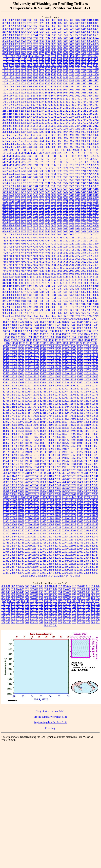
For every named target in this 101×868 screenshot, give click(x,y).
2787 (29, 123)
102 (88, 598)
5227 (5, 171)
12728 (95, 389)
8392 (60, 295)
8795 (17, 304)
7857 (23, 271)
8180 (54, 283)
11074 (29, 337)
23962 (88, 573)
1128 (24, 59)
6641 (84, 219)
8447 (42, 298)
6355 (17, 213)
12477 (88, 364)
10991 (14, 331)
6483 (54, 216)
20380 (43, 482)
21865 (65, 515)
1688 (17, 99)
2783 (5, 123)
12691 (58, 386)
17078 (43, 407)
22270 (43, 530)
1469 (96, 77)
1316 (29, 71)
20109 (28, 473)
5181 (60, 162)
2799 (96, 123)
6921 (60, 228)
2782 (96, 120)
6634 (48, 219)
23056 (28, 555)
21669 (43, 509)
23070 (51, 555)
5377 (5, 186)
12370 (6, 349)
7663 (60, 265)
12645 (36, 382)
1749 (90, 99)
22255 (21, 530)
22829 (95, 546)
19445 (65, 458)
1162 (42, 62)
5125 (59, 153)
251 (65, 619)
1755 (29, 102)
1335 (11, 74)
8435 (23, 298)
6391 (90, 213)
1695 (54, 99)
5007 (84, 132)
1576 (84, 86)
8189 (90, 283)
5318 (66, 180)
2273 (66, 117)
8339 (66, 292)
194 (93, 610)
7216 (59, 244)
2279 (5, 120)
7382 (23, 250)
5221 (66, 168)
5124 (53, 153)
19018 (51, 446)
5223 (78, 168)
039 (88, 589)
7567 (60, 256)
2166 (90, 111)
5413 (66, 189)
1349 (90, 74)
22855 (28, 549)
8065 (66, 274)
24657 (62, 576)
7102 (84, 234)
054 (60, 592)
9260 (96, 307)
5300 (66, 177)
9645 (5, 316)
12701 (80, 386)
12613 (87, 373)
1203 (65, 65)
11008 (87, 331)
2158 (48, 111)
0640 (72, 38)
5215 (35, 168)
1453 (90, 77)
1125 (6, 59)
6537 (90, 216)
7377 (5, 250)
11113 (50, 343)
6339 (78, 210)
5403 (35, 189)
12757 (43, 395)
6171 (65, 201)
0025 (23, 23)
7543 (78, 253)
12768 (73, 395)
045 (18, 592)
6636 (54, 219)
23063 (36, 555)
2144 (60, 108)
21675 (58, 509)
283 (51, 625)
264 (27, 622)
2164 (78, 111)
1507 (42, 80)
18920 (88, 443)
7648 (23, 265)
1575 (78, 86)
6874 (42, 225)
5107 (60, 150)
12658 (36, 386)
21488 (21, 506)
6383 (84, 213)
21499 (43, 506)
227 (51, 616)
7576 (90, 256)
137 (55, 604)
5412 (59, 189)
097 (65, 598)
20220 (73, 476)
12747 (80, 392)
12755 (36, 395)
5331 (48, 183)
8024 (23, 274)
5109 (72, 150)
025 (22, 589)
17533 (36, 416)
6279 (96, 204)
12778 (28, 398)
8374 (90, 292)
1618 (90, 90)
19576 (6, 461)
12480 (14, 367)
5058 (78, 141)
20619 (58, 488)
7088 (42, 234)
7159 (11, 241)
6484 (60, 216)
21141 (65, 497)
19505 (80, 458)
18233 (14, 428)
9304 (96, 310)
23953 (80, 573)
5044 (96, 138)
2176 (54, 114)
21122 (58, 497)
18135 (73, 425)
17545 (51, 416)
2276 (84, 117)
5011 (11, 135)
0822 (29, 44)
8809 (23, 304)
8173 (17, 283)
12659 (43, 386)
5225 (90, 168)
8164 (78, 280)
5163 (48, 159)
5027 (5, 138)
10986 (73, 328)
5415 (78, 189)
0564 (47, 35)
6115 (41, 201)
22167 (95, 524)
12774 (6, 398)
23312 (65, 558)
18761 (28, 440)
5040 (84, 138)
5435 (72, 192)
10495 (95, 325)
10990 (6, 331)
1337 (23, 74)
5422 (23, 192)
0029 (42, 23)
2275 (78, 117)
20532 (21, 485)
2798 (90, 123)
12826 (95, 401)
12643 (21, 382)
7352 (90, 247)
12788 (6, 401)
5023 (78, 135)
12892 (14, 407)
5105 (48, 150)
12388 (28, 352)
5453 (35, 195)
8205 (66, 286)
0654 (48, 41)
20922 (43, 494)
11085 (65, 337)
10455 (88, 322)
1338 (29, 74)
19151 (21, 452)
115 (50, 601)
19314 (28, 455)
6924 (78, 228)
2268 (35, 117)
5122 (41, 153)
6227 (42, 204)
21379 (14, 503)
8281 (35, 292)
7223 (90, 244)
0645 (5, 41)
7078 (84, 231)
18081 (14, 425)
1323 (66, 71)
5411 (54, 189)
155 (41, 607)
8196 (17, 286)
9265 (11, 310)
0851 (42, 47)
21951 (6, 521)
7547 (90, 253)
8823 (35, 304)
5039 (78, 138)
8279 (29, 292)
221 (22, 616)
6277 (84, 204)
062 (98, 592)
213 (83, 613)
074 (55, 595)
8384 (35, 295)
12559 (80, 370)
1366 (35, 77)
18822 (6, 443)
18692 (58, 437)
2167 (96, 111)
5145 (78, 156)
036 (74, 589)
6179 (77, 201)
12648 (58, 382)
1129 (30, 59)
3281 (84, 129)
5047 (17, 141)
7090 (54, 234)
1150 (65, 59)
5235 (54, 171)
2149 (90, 108)
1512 (66, 80)
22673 (65, 540)
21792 (28, 512)
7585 (11, 259)
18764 (36, 440)
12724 (73, 389)
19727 (28, 464)
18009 (28, 422)
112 (37, 601)
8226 (59, 289)
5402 (29, 189)
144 (88, 604)
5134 (11, 156)
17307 (51, 410)
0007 (42, 20)
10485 (65, 325)
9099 (54, 307)
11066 (14, 337)
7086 (35, 234)
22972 (36, 552)
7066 (54, 231)
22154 (87, 524)
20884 (21, 494)
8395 (78, 295)
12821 (58, 401)
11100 (58, 340)
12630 (21, 379)
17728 (36, 419)
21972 (28, 521)
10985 (65, 328)
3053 (35, 129)
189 (69, 610)
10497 (6, 328)
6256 (66, 204)
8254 (11, 292)
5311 (35, 180)
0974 (5, 53)
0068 (11, 29)
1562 (96, 83)
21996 (65, 521)
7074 (72, 231)
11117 (57, 343)
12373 (28, 349)
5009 (96, 132)
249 (55, 619)
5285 (29, 177)
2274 (72, 117)
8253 (5, 292)
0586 (17, 38)
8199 (35, 286)
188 (65, 610)
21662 (28, 509)
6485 (66, 216)
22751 (88, 543)
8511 (96, 301)
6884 (78, 225)
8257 (17, 292)
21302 (65, 500)
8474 (96, 298)
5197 (54, 165)
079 (79, 595)
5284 (23, 177)
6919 (48, 228)
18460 (6, 434)
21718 (80, 509)
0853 (54, 47)
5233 (42, 171)
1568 (35, 86)
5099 (11, 150)
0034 (72, 23)
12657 (28, 386)
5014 (29, 135)
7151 (59, 238)
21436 (58, 503)
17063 (28, 407)
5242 (96, 171)
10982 (43, 328)
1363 (17, 77)
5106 (54, 150)
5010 (5, 135)
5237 (66, 171)
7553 (17, 256)
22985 (58, 552)
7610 (29, 262)
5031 (29, 138)
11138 (93, 343)
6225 (29, 204)
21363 (95, 500)
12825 (88, 401)
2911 (90, 126)
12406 (6, 355)
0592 (35, 38)
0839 (17, 47)
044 (13, 592)
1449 (66, 77)
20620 (65, 488)
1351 (5, 77)
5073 (60, 144)
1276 (48, 68)
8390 (48, 295)
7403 (60, 250)
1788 (5, 108)
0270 (29, 29)
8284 (42, 292)
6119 (53, 201)
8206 (72, 286)
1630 (42, 93)
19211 (65, 452)
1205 (77, 65)
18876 (65, 443)
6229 (54, 204)
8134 (90, 277)
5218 (53, 168)
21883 (14, 518)
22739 (58, 543)
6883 (72, 225)
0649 (23, 41)
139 (65, 604)
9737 (84, 316)
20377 (36, 482)
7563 (48, 256)
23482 (14, 564)
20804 (80, 491)
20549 (51, 485)
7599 (72, 259)
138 (60, 604)
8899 (66, 304)
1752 (11, 102)
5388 (54, 186)
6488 (78, 216)
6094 (78, 198)
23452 (73, 561)
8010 (11, 274)
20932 (58, 494)
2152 (11, 111)
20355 (14, 482)
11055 (65, 334)
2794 (66, 123)
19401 (21, 458)
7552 (11, 256)
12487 (58, 367)
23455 (80, 561)
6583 (5, 219)
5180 (54, 162)
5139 (42, 156)
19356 (73, 455)
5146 (84, 156)
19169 (28, 452)
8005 (90, 271)
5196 (48, 165)
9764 (68, 319)
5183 (72, 162)
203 (36, 613)
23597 (36, 567)
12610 (65, 373)
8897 (54, 304)
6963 (90, 228)
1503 (29, 80)
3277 (60, 129)
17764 (43, 419)
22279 (65, 530)
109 (23, 601)
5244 (11, 174)
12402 (88, 352)
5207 (84, 165)
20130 (50, 473)
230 (65, 616)
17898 (80, 419)
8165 (84, 280)
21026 (21, 497)
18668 (43, 437)
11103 (80, 340)
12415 (65, 355)
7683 (11, 268)
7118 (11, 238)
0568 (72, 35)
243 (27, 619)
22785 (51, 546)
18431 (88, 431)
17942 (6, 422)
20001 (88, 467)
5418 (96, 189)
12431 (65, 358)
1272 (23, 68)
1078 (60, 53)
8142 (11, 280)
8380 (11, 295)
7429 (11, 253)
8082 (96, 274)
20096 (6, 473)
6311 (23, 210)
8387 (42, 295)
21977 (43, 521)
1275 (42, 68)
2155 (29, 111)
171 (18, 610)
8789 (11, 304)
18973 (14, 446)
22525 (43, 537)
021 (4, 589)
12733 (21, 392)
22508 (21, 537)
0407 (66, 29)
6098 (5, 201)
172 (22, 610)
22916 (65, 549)
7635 (96, 262)
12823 (73, 401)
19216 (73, 452)
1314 (17, 71)
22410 (28, 534)
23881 (28, 573)
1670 (17, 96)
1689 (23, 99)
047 (27, 592)
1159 (24, 62)
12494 (73, 367)
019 (93, 586)
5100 (17, 150)
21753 (6, 512)
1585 (42, 90)
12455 (73, 361)
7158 (5, 241)
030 (46, 589)
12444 (88, 358)
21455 (73, 503)
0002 (11, 20)
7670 (84, 265)
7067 (60, 231)
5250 (48, 174)
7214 (47, 244)
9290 (42, 310)
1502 (23, 80)
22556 (80, 537)
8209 (90, 286)
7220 (72, 244)
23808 (58, 570)
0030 (48, 23)
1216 (89, 65)
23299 (58, 558)
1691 (29, 99)
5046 (11, 141)
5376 (96, 183)
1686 (5, 99)
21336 (80, 500)
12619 (36, 376)
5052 (48, 141)
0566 (59, 35)
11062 (87, 334)
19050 (73, 446)
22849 (21, 549)
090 (32, 598)
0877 (23, 50)
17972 (21, 422)
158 (55, 607)
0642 (84, 38)
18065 (95, 422)
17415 (43, 413)
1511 (60, 80)
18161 (80, 425)
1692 (35, 99)
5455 (42, 195)
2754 (84, 120)
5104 (42, 150)
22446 (51, 534)
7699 (29, 268)
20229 (88, 476)
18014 (43, 422)
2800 (5, 126)
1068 (29, 53)
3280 (78, 129)
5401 (23, 189)
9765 (74, 319)
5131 (90, 153)
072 (46, 595)
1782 (66, 105)
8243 (78, 289)
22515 (28, 537)
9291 (48, 310)
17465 (88, 413)
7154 (78, 238)
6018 (90, 195)
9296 (66, 310)
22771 (36, 546)
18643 (21, 437)
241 (18, 619)
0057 (42, 26)
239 (8, 619)
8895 (48, 304)
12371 (14, 349)
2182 (84, 114)
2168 (5, 114)
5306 (5, 180)
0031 (54, 23)
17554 (65, 416)
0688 (54, 41)
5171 (96, 159)
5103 (36, 150)
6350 (90, 210)
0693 (84, 41)
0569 (78, 35)
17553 (58, 416)
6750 (47, 222)
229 (60, 616)
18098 (43, 425)
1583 (29, 90)
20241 (95, 476)
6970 (11, 231)
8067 (78, 274)
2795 (72, 123)
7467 (35, 253)
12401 (80, 352)
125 (97, 601)
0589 (23, 38)
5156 (5, 159)
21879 (95, 515)
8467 (78, 298)
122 (83, 601)
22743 (73, 543)
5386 (48, 186)
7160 (17, 241)
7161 (23, 241)
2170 (17, 114)
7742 (48, 268)
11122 (79, 343)
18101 (51, 425)
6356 (23, 213)
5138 (35, 156)
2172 (29, 114)
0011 (60, 20)
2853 (72, 126)
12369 (95, 346)
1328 (90, 71)
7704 (42, 268)
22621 (28, 540)
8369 (78, 292)
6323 (29, 210)
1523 (35, 83)
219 (13, 616)
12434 (80, 358)
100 (79, 598)
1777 (35, 105)
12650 (73, 382)
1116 (48, 56)
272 (55, 622)
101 (84, 598)
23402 (28, 561)
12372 (21, 349)
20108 (21, 473)
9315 (35, 313)
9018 (96, 304)
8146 (35, 280)
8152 (54, 280)
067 (22, 595)
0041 (96, 23)
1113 (30, 56)
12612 (80, 373)
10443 (65, 322)
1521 (23, 83)
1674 (42, 96)
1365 (29, 77)
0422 (5, 32)
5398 (5, 189)
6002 (54, 195)
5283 (17, 177)
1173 (11, 65)
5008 (90, 132)
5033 (42, 138)
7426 (5, 253)
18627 (6, 437)
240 (13, 619)
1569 (42, 86)
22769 (28, 546)
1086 (72, 53)
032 (55, 589)
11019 (29, 334)
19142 (14, 452)
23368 (14, 561)
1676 (48, 96)
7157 (96, 238)
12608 (51, 373)
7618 (66, 262)
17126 (51, 407)
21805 (43, 512)
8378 (5, 295)
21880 (6, 518)
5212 (17, 168)
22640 (36, 540)
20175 (43, 476)
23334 (73, 558)
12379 (65, 349)
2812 (11, 126)
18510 (36, 434)
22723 (21, 543)
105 (4, 601)
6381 (72, 213)
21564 (6, 509)
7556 (23, 256)
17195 (6, 410)
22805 (73, 546)
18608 (95, 434)
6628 (11, 219)
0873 (96, 47)
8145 (29, 280)
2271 (54, 117)
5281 (5, 177)
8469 (84, 298)
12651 (80, 382)
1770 (23, 105)
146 (98, 604)
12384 (6, 352)
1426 (48, 77)
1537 (84, 83)
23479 (6, 564)
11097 (36, 340)
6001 (48, 195)
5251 (54, 174)
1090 (96, 53)
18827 (14, 443)
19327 (43, 455)
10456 (95, 322)
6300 (54, 207)
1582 (23, 90)
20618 (51, 488)
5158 (17, 159)
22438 (36, 534)
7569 (72, 256)
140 (69, 604)
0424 (17, 32)
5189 (5, 165)
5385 (42, 186)
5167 (72, 159)
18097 (36, 425)
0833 (84, 44)
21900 (43, 518)
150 (18, 607)
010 (51, 586)
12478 (95, 364)
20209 (65, 476)
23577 (14, 567)
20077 (80, 470)
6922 (66, 228)
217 (4, 616)
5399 (11, 189)
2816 (35, 126)
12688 (51, 386)
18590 (73, 434)
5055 (60, 141)
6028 (54, 198)
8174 (23, 283)
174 (32, 610)
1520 (17, 83)
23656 (65, 567)
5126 (65, 153)
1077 (54, 53)
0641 (78, 38)
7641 (5, 265)
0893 (78, 50)
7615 (59, 262)
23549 (88, 564)
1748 (84, 99)
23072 (58, 555)
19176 (36, 452)
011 (55, 586)
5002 (54, 132)
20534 (28, 485)
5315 (47, 180)
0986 (23, 53)
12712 (28, 389)
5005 (72, 132)
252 (69, 619)
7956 (60, 271)
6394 (11, 216)
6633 (42, 219)
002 (13, 586)
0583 (11, 38)
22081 (36, 524)
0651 (35, 41)
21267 (14, 500)
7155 (84, 238)
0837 (11, 47)
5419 (5, 192)
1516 (90, 80)
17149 (65, 407)
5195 (42, 165)
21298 (58, 500)
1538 (90, 83)
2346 (60, 120)
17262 (21, 410)
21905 (58, 518)
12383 (95, 349)
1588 (60, 90)
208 (60, 613)
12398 (65, 352)
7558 (35, 256)
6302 (66, 207)
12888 (95, 404)
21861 (58, 515)
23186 (28, 558)
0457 (54, 32)
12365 (65, 346)
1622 (11, 93)
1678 (60, 96)
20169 (36, 476)
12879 (36, 404)
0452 (23, 32)
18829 (21, 443)
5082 (17, 147)
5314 (41, 180)
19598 (28, 461)
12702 (88, 386)
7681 (5, 268)
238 (4, 619)
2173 (35, 114)
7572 (78, 256)
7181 (60, 241)
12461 (21, 364)
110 (27, 601)
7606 (11, 262)
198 (13, 613)
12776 (21, 398)
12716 (43, 389)
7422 (90, 250)
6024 (29, 198)
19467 (73, 458)
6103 (30, 201)
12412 (50, 355)
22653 (51, 540)
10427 (93, 319)
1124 (95, 56)
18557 (58, 434)
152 (27, 607)
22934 (80, 549)
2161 (60, 111)
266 (36, 622)
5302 (78, 177)
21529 (80, 506)
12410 (36, 355)
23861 (6, 573)
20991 (7, 497)
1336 (17, 74)
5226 (96, 168)
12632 (36, 379)
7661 (54, 265)
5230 (23, 171)
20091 (95, 470)
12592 (6, 373)
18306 (58, 428)
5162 (42, 159)
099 (74, 598)
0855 (66, 47)
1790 (17, 108)
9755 (26, 319)
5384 (35, 186)
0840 (23, 47)
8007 (96, 271)
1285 (90, 68)
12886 (88, 404)
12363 (51, 346)
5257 (78, 174)
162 (74, 607)
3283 (96, 129)
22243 (6, 530)
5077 (84, 144)
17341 (95, 410)
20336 (88, 479)
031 (51, 589)
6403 (42, 216)
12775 (14, 398)
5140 (48, 156)
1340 (42, 74)
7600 (78, 259)
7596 (54, 259)
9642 (96, 313)
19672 (88, 461)
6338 (72, 210)
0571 (90, 35)
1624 (23, 93)
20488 (65, 482)
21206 (87, 497)
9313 (29, 313)
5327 (23, 183)
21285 (28, 500)
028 (36, 589)
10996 (43, 331)
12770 (88, 395)
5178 (42, 162)
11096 (29, 340)
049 (36, 592)
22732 (51, 543)
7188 (5, 244)
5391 (72, 186)
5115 (5, 153)
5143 (66, 156)
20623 (73, 488)
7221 (78, 244)
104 (98, 598)
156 (46, 607)
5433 (60, 192)
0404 (47, 29)
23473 (95, 561)
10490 (80, 325)
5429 (54, 192)
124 (92, 601)
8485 (42, 301)
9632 (78, 313)
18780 (51, 440)
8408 (5, 298)
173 (27, 610)
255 (84, 619)
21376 (6, 503)
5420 (11, 192)
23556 (95, 564)
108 (18, 601)
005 (27, 586)
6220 (5, 204)
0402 (41, 29)
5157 (11, 159)
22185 (21, 527)
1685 (96, 96)
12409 (28, 355)
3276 (54, 129)
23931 (43, 573)
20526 (95, 482)
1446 (54, 77)
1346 (72, 74)
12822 (65, 401)
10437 (43, 322)
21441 (65, 503)
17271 (43, 410)
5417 (90, 189)
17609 (88, 416)
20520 (88, 482)
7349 (84, 247)
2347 (66, 120)
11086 (72, 337)
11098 (43, 340)
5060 (84, 141)
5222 (72, 168)
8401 (90, 295)
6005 (60, 195)
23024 (73, 552)
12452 (51, 361)
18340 (6, 431)
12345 (6, 346)
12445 (95, 358)
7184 (78, 241)
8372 (84, 292)
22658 (58, 540)
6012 (84, 195)
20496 (80, 482)
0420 (90, 29)
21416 (36, 503)
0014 (78, 20)
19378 (95, 455)
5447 (96, 192)
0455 (42, 32)
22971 (28, 552)
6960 (84, 228)
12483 (36, 367)
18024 (51, 422)
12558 (73, 370)
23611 (58, 567)
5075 (72, 144)
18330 (95, 428)
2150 (96, 108)
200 (22, 613)
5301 (72, 177)
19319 (36, 455)
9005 (78, 304)
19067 (14, 449)
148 (8, 607)
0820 (17, 44)
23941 (51, 573)
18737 (95, 437)
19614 (51, 461)
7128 (17, 238)
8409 (11, 298)
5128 (77, 153)
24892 (76, 576)
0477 (72, 32)
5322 (90, 180)
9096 (48, 307)
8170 (5, 283)
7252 (11, 247)
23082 (65, 555)
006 (32, 586)
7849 (11, 271)
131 (27, 604)
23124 (95, 555)
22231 (80, 527)
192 (84, 610)
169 (8, 610)
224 (36, 616)
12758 (51, 395)
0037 (84, 23)
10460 (14, 325)
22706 (95, 540)
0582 (5, 38)
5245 (17, 174)
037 (79, 589)
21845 (36, 515)
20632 (95, 488)
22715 (6, 543)
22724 (28, 543)
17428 (58, 413)
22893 (51, 549)
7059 (48, 231)
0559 (41, 35)
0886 (54, 50)
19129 (95, 449)
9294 (60, 310)
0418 (78, 29)
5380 (17, 186)
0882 (48, 50)
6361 (54, 213)
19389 (6, 458)
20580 (95, 485)
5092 (78, 147)
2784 (11, 123)
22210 (51, 527)
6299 (48, 207)
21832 (95, 512)
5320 (78, 180)
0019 (5, 23)
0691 (72, 41)
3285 (11, 132)
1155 (95, 59)
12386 (21, 352)
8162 (66, 280)
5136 (23, 156)
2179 (66, 114)
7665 (66, 265)
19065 (95, 446)
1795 (35, 108)
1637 (78, 93)
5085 (35, 147)
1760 (60, 102)
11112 (43, 343)
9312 (23, 313)
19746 (43, 464)
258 (98, 619)
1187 (17, 65)
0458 (60, 32)
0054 (23, 26)
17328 (80, 410)
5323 (96, 180)
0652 (42, 41)
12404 (95, 352)
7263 (60, 247)
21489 (28, 506)
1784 (78, 105)
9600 (53, 313)
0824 (42, 44)
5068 (35, 144)
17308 (58, 410)
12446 (6, 361)
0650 (29, 41)
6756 (84, 222)
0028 (35, 23)
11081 (43, 337)
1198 (35, 65)
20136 (80, 473)
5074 (66, 144)
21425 (43, 503)
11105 (94, 340)
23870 (21, 573)
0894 (84, 50)
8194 (11, 286)
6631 (29, 219)
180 (60, 610)
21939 (88, 518)
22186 (28, 527)
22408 (21, 534)
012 (60, 586)
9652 (23, 316)
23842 (73, 570)
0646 (11, 41)
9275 (29, 310)
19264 (87, 452)
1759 (54, 102)
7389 (35, 250)
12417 (80, 355)
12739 (43, 392)
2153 (17, 111)
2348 (72, 120)
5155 (96, 156)
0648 (17, 41)
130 (22, 604)
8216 (35, 289)
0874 (5, 50)
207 (55, 613)
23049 (6, 555)
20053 (43, 470)
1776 (29, 105)
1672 (29, 96)
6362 (60, 213)
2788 (35, 123)
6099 (11, 201)
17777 (51, 419)
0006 (35, 20)
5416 (84, 189)
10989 (95, 328)
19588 (21, 461)
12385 (14, 352)
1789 (11, 108)
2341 (29, 120)
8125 (59, 277)
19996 (80, 467)
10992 (21, 331)
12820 (51, 401)
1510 (54, 80)
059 (84, 592)
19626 (65, 461)
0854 (60, 47)
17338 (88, 410)
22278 (58, 530)
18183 (95, 425)
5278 (84, 174)
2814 (23, 126)
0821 (23, 44)
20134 (65, 473)
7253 (17, 247)
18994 (21, 446)
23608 (51, 567)
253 (74, 619)
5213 (23, 168)
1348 (84, 74)
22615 (21, 540)
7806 (72, 268)
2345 (54, 120)
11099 (51, 340)
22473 (65, 534)
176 (41, 610)
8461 (66, 298)
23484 (21, 564)
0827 (48, 44)
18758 (21, 440)
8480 (17, 301)
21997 (73, 521)
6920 (54, 228)
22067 (21, 524)
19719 (21, 464)
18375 (43, 431)
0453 (29, 32)
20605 (43, 488)
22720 (14, 543)
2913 (5, 129)
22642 (43, 540)
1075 (42, 53)
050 (41, 592)
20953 (65, 494)
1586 (48, 90)
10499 (14, 328)
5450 (17, 195)
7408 (72, 250)
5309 (23, 180)
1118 (59, 56)
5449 (11, 195)
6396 (17, 216)
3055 (48, 129)
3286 (17, 132)
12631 (28, 379)
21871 (73, 515)
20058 (58, 470)
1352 (11, 77)
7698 (23, 268)
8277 (23, 292)
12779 (36, 398)
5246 (23, 174)
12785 (80, 398)
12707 (95, 386)
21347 (87, 500)
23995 (32, 576)
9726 (78, 316)
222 (27, 616)
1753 (17, 102)
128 (13, 604)
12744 (65, 392)
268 (46, 622)
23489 (28, 564)
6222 (11, 204)
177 (46, 610)
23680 (73, 567)
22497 (14, 537)
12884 (73, 404)
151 (22, 607)
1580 (11, 90)
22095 (51, 524)
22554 (65, 537)
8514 (5, 304)
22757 (14, 546)
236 (93, 616)
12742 (58, 392)
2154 (23, 111)
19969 (43, 467)
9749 (96, 316)
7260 (42, 247)
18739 (6, 440)
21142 (73, 497)
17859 (58, 419)
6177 (71, 201)
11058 (80, 334)
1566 (23, 86)
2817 (42, 126)
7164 (29, 241)
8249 (90, 289)
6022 (17, 198)
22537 (51, 537)
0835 (96, 44)
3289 (35, 132)
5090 (66, 147)
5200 (72, 165)
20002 (95, 467)
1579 (5, 90)
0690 (66, 41)
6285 (35, 207)
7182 (66, 241)
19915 (28, 467)
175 (36, 610)
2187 (96, 114)
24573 (54, 576)
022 (8, 589)
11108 (22, 343)
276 (74, 622)
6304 (78, 207)
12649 (65, 382)
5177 (35, 162)
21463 (80, 503)
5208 (90, 165)
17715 (28, 419)
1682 (78, 96)
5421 (17, 192)
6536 (84, 216)
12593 (14, 373)
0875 (11, 50)
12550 (51, 370)
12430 (58, 358)
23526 (73, 564)
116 (55, 601)
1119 (65, 56)
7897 (35, 271)
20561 (58, 485)
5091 (72, 147)
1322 (60, 71)
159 (60, 607)
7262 (54, 247)
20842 (6, 494)
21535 (88, 506)
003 (18, 586)
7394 (42, 250)
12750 (6, 395)
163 (79, 607)
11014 (7, 334)
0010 (54, 20)
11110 (29, 343)
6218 (90, 201)
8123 (53, 277)
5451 (23, 195)
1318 (42, 71)
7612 (41, 262)
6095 (84, 198)
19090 (51, 449)
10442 (58, 322)
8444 (35, 298)
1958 (42, 108)
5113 (90, 150)
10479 (58, 325)
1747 (78, 99)
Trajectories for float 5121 (51, 711)
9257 (90, 307)
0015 (84, 20)
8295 (48, 292)
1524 (42, 83)
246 (41, 619)
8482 (29, 301)
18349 (14, 431)
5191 (17, 165)
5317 (59, 180)
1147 (47, 59)
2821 (66, 126)
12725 (80, 389)
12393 (43, 352)
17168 (80, 407)
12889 (6, 407)
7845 (5, 271)
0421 (96, 29)
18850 (28, 443)
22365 (95, 530)
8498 (72, 301)
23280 (51, 558)
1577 (90, 86)
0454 (35, 32)
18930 (95, 443)
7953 (54, 271)
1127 (18, 59)
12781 (51, 398)
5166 (66, 159)
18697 (65, 437)
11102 (73, 340)
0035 (78, 23)
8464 (72, 298)
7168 (54, 241)
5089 (60, 147)
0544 (35, 35)
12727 (87, 389)
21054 (29, 497)
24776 (69, 576)
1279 (66, 68)
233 (79, 616)
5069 (42, 144)
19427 (43, 458)
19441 (51, 458)
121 (78, 601)
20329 (73, 479)
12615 (6, 376)
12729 (6, 392)
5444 (78, 192)
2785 (17, 123)
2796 (78, 123)
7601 (84, 259)
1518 (5, 83)
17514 (28, 416)
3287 (23, 132)
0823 (35, 44)
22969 (21, 552)
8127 (72, 277)
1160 (30, 62)
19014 (36, 446)
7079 (90, 231)
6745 (17, 222)
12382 (88, 349)
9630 (66, 313)
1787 (96, 105)
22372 (6, 534)
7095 (66, 234)
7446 (23, 253)
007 (36, 586)
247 (46, 619)
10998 (58, 331)
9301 (78, 310)
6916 (29, 228)
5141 (54, 156)
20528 (14, 485)
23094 (73, 555)
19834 (73, 464)
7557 (29, 256)
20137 (87, 473)
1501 (17, 80)
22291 (73, 530)
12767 (65, 395)
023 (13, 589)
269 (51, 622)
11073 (21, 337)
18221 (6, 428)
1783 (72, 105)
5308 (17, 180)
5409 (42, 189)
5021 (72, 135)
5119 (23, 153)
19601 (36, 461)
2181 (78, 114)
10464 (36, 325)
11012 (95, 331)
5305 (96, 177)
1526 (54, 83)
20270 (28, 479)
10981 (36, 328)
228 (55, 616)
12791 (21, 401)
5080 (5, 147)
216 (97, 613)
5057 (72, 141)
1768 (11, 105)
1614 (66, 90)
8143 (17, 280)
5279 (90, 174)
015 (74, 586)
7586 (17, 259)
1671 (23, 96)
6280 (5, 207)
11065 (7, 337)
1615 (72, 90)
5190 (11, 165)
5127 (71, 153)
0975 (11, 53)
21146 (80, 497)
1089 (90, 53)
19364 (88, 455)
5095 (96, 147)
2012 (48, 108)
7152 (66, 238)
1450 (72, 77)
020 (97, 586)
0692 (78, 41)
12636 (65, 379)
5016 (41, 135)
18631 (14, 437)
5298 (54, 177)
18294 (43, 428)
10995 (36, 331)
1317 (35, 71)
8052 (54, 274)
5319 (72, 180)
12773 (95, 395)
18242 (21, 428)
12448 (21, 361)
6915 (23, 228)
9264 (5, 310)
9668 (66, 316)
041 (98, 589)
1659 (90, 93)
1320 (48, 71)
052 (51, 592)
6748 (35, 222)
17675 (14, 419)
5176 (29, 162)
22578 (95, 537)
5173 (11, 162)
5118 (17, 153)
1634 (66, 93)
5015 (35, 135)
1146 (42, 59)
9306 (11, 313)
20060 (65, 470)
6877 (48, 225)
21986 (58, 521)
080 (84, 595)
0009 (48, 20)
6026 (42, 198)
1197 (29, 65)
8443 (29, 298)
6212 (84, 201)
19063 (88, 446)
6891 (11, 228)
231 (69, 616)
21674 (51, 509)
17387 (28, 413)
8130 (84, 277)
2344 (48, 120)
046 (22, 592)
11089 (80, 337)
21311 (73, 500)
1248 (95, 65)
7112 (5, 238)
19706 (6, 464)
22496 (6, 537)
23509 (51, 564)
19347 (65, 455)
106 (9, 601)
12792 (28, 401)
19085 (43, 449)
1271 (17, 68)
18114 (65, 425)
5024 (84, 135)
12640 (95, 379)
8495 (60, 301)
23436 (58, 561)
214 (88, 613)
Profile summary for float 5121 (50, 717)
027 (32, 589)
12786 (88, 398)
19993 (73, 467)
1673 (35, 96)
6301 (60, 207)
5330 (42, 183)
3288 (29, 132)
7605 (5, 262)
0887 (60, 50)
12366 (73, 346)
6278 (90, 204)
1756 (35, 102)
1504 (35, 80)
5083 (23, 147)
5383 (29, 186)
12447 (14, 361)
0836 (5, 47)
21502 (58, 506)
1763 (78, 102)
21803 (36, 512)
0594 (48, 38)
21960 (14, 521)
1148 (54, 59)
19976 (58, 467)
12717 (50, 389)
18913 (80, 443)
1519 (11, 83)
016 (79, 586)
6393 (5, 216)
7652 (35, 265)
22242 (95, 527)
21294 (51, 500)
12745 (73, 392)
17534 (43, 416)
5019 (59, 135)
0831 (72, 44)
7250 (96, 244)
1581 (17, 90)
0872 (90, 47)
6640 (78, 219)
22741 (65, 543)
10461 (21, 325)
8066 (72, 274)
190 (74, 610)
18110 (58, 425)
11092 (7, 340)
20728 (73, 491)
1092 (12, 56)
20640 (6, 491)
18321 (80, 428)
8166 (90, 280)
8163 (72, 280)
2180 (72, 114)
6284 (29, 207)
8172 (11, 283)
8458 (60, 298)
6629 (17, 219)
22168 (6, 527)
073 (51, 595)
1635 (72, 93)
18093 (28, 425)
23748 (14, 570)
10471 (51, 325)
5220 (59, 168)
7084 (23, 234)
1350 (96, 74)
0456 (48, 32)
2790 (48, 123)
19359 (80, 455)
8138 (96, 277)
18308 (65, 428)
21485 (14, 506)
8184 (72, 283)
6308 (5, 210)
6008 (66, 195)
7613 (47, 262)
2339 (17, 120)
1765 (90, 102)
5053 (54, 141)
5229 (17, 171)
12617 (21, 376)
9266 (17, 310)
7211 (29, 244)
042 (4, 592)
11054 (58, 334)
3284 (5, 132)
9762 (56, 319)
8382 (23, 295)
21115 (51, 497)
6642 (90, 219)
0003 (17, 20)
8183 (66, 283)
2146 (72, 108)
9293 (54, 310)
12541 (14, 370)
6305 (84, 207)
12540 (6, 370)
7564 (54, 256)
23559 (6, 567)
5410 (48, 189)
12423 (21, 358)
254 (79, 619)
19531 (95, 458)
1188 (23, 65)
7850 (17, 271)
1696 (60, 99)
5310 (29, 180)
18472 (21, 434)
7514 (54, 253)
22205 (43, 527)
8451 (54, 298)
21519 (65, 506)
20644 (14, 491)
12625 (80, 376)
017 (83, 586)
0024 (17, 23)
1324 (72, 71)
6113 (36, 201)
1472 (5, 80)
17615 (95, 416)
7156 (90, 238)
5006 (78, 132)
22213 (58, 527)
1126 (12, 59)
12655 (14, 386)
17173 (88, 407)
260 (8, 622)
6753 (66, 222)
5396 (90, 186)
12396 (58, 352)
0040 (90, 23)
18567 (65, 434)
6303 (72, 207)
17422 (51, 413)
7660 (48, 265)
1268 (5, 68)
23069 (43, 555)
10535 (21, 328)
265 (32, 622)
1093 (18, 56)
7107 (96, 234)
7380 (17, 250)
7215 (53, 244)
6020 (5, 198)
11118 (65, 343)
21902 (51, 518)
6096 (90, 198)
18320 (73, 428)
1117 (54, 56)
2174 (42, 114)
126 (4, 604)
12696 (65, 386)
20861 (14, 494)
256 (88, 619)
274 (65, 622)
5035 (54, 138)
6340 (84, 210)
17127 (58, 407)
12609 (58, 373)
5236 (60, 171)
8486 (48, 301)
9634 (84, 313)
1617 (84, 90)
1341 (48, 74)
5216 (41, 168)
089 (27, 598)
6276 (78, 204)
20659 (21, 491)
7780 (54, 268)
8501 (84, 301)
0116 (23, 29)
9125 (66, 307)
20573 (80, 485)
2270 (48, 117)
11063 (94, 334)
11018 (21, 334)
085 (8, 598)
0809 (11, 44)
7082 (11, 234)
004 (22, 586)
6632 (35, 219)
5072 (54, 144)
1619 (96, 90)
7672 (90, 265)
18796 (65, 440)
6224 (23, 204)
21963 (21, 521)
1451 (78, 77)
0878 (29, 50)
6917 (35, 228)
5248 (35, 174)
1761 (66, 102)
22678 (73, 540)
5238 (72, 171)
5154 (90, 156)
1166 (65, 62)
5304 (90, 177)
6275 (72, 204)
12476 (80, 364)
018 (88, 586)
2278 (96, 117)
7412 (78, 250)
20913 (36, 494)
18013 (36, 422)
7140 (35, 238)
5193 (29, 165)
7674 (96, 265)
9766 (80, 319)
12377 (51, 349)
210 (69, 613)
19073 (28, 449)
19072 (21, 449)
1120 (71, 56)
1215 (83, 65)
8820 (29, 304)
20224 (80, 476)
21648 (21, 509)
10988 (88, 328)
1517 (96, 80)
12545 (36, 370)
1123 (89, 56)
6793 (5, 225)
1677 (54, 96)
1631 (48, 93)
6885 (84, 225)
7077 (78, 231)
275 (69, 622)
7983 (78, 271)
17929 (95, 419)
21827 (87, 512)
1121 (77, 56)
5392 (78, 186)
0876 (17, 50)
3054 (42, 129)
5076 (78, 144)
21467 (88, 503)
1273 (29, 68)
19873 (95, 464)
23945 (65, 573)
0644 (96, 38)
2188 (5, 117)
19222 (80, 452)
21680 (65, 509)
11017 (14, 334)
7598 (66, 259)
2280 (11, 120)
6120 (59, 201)
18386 (51, 431)
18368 (28, 431)
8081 (90, 274)
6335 (53, 210)
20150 (21, 476)
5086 (42, 147)
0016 (90, 20)
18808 (73, 440)
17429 (65, 413)
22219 (73, 527)
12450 (36, 361)
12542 (21, 370)
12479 (6, 367)
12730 (14, 392)
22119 (65, 524)
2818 (48, 126)
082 (93, 595)
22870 (36, 549)
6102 (24, 201)
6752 (59, 222)
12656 (21, 386)
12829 (21, 404)
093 (46, 598)
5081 (11, 147)
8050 (48, 274)
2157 (42, 111)
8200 (42, 286)
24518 (47, 576)
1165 (59, 62)
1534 (66, 83)
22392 (14, 534)
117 (60, 601)
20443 (51, 482)
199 (18, 613)
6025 (35, 198)
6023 (23, 198)
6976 (29, 231)
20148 (14, 476)
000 (4, 586)
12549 (43, 370)
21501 (51, 506)
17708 (21, 419)
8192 (96, 283)
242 (22, 619)
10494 (88, 325)
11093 (14, 340)
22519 (36, 537)
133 (36, 604)
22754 (95, 543)
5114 (96, 150)
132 (32, 604)
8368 (72, 292)
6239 (60, 204)
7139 (29, 238)
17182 (95, 407)
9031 (11, 307)
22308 (88, 530)
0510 (23, 35)
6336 (59, 210)
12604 (21, 373)
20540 (36, 485)
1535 (72, 83)
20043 (28, 470)
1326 (78, 71)
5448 (5, 195)
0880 (35, 50)
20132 (58, 473)
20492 (73, 482)
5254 (66, 174)
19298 (14, 455)
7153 (72, 238)
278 (84, 622)
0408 (72, 29)
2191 (23, 117)
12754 (28, 395)
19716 (14, 464)
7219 (66, 244)
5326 (17, 183)
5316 (53, 180)
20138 (95, 473)
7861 (29, 271)
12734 (28, 392)
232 (74, 616)
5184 (78, 162)
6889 (5, 228)
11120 (72, 343)
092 (41, 598)
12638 (80, 379)
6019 (96, 195)
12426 (36, 358)
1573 (66, 86)
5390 (66, 186)
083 (98, 595)
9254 (78, 307)
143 (84, 604)
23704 (80, 567)
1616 (78, 90)
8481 (23, 301)
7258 (35, 247)
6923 (72, 228)
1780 (54, 105)
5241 (90, 171)
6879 (54, 225)
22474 (73, 534)
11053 (50, 334)
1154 (89, 59)
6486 (72, 216)
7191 (23, 244)
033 (60, 589)
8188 (84, 283)
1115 (42, 56)
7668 (78, 265)
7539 (72, 253)
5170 (90, 159)
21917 (73, 518)
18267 (28, 428)
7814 (78, 268)
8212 (11, 289)
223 (32, 616)
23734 (6, 570)
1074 (35, 53)
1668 (5, 96)
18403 (73, 431)
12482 (28, 367)
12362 (43, 346)
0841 (29, 47)
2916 (23, 129)
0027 (29, 23)
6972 (17, 231)
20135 (73, 473)
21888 (21, 518)
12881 (51, 404)
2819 (54, 126)
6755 (78, 222)
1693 (42, 99)
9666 (60, 316)
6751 (53, 222)
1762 (72, 102)
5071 (48, 144)
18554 (51, 434)
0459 (66, 32)
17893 (73, 419)
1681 (72, 96)
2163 (72, 111)
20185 (51, 476)
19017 (43, 446)
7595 (48, 259)
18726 (88, 437)
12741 (51, 392)
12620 (43, 376)
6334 (47, 210)
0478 (78, 32)
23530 (80, 564)
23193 (36, 558)
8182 (60, 283)
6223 (17, 204)
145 (93, 604)
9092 (29, 307)
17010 (21, 407)
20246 (6, 479)
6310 (17, 210)
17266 (28, 410)
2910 (84, 126)
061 (93, 592)
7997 (84, 271)
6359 (42, 213)
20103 (14, 473)
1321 (54, 71)
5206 (78, 165)
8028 (29, 274)
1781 (60, 105)
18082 (21, 425)
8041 (42, 274)
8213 (17, 289)
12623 (65, 376)
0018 (96, 20)
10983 (51, 328)
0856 (72, 47)
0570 (84, 35)
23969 (95, 573)
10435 (28, 322)
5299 (60, 177)
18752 (14, 440)
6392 (96, 213)
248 (51, 619)
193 (88, 610)
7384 (29, 250)
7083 (17, 234)
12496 (80, 367)
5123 (47, 153)
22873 (43, 549)
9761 (50, 319)
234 (84, 616)
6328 (35, 210)
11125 (86, 343)
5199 (66, 165)
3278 (66, 129)
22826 (88, 546)
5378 (11, 186)
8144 (23, 280)
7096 (72, 234)
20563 (65, 485)
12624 (73, 376)
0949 (90, 50)
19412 (36, 458)
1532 (60, 83)
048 (32, 592)
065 (13, 595)
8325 (60, 292)
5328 (29, 183)
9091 (23, 307)
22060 (6, 524)
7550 (5, 256)
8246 (84, 289)
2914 (11, 129)
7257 (29, 247)
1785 (84, 105)
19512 (88, 458)
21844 (28, 515)
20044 (36, 470)
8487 (54, 301)
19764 (58, 464)
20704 (58, 491)
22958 (14, 552)
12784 (73, 398)
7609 (23, 262)
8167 (96, 280)
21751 (95, 509)
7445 (17, 253)
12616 (14, 376)
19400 (14, 458)
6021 (11, 198)
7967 (66, 271)
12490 (65, 367)
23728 (95, 567)
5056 (66, 141)
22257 (28, 530)
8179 (48, 283)
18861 (43, 443)
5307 (11, 180)
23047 (95, 552)
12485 (51, 367)
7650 (29, 265)
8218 (47, 289)
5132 (96, 153)
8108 (29, 277)
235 (88, 616)
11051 (43, 334)
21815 (65, 512)
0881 (42, 50)
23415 (43, 561)
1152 (77, 59)
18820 (88, 440)
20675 (36, 491)
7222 (84, 244)
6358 (35, 213)
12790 (14, 401)
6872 (29, 225)
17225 (14, 410)
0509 (17, 35)
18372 (36, 431)
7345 (78, 247)
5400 (17, 189)
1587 (54, 90)
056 (69, 592)
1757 (42, 102)
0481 (90, 32)
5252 (60, 174)
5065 (17, 144)
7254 (23, 247)
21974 (36, 521)
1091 (6, 56)
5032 (35, 138)
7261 (48, 247)
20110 (36, 473)
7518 (60, 253)
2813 (17, 126)
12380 (73, 349)
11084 (58, 337)
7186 (90, 241)
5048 (23, 141)
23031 (80, 552)
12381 (80, 349)
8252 (96, 289)
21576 (14, 509)
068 (27, 595)
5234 (48, 171)
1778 (42, 105)
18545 (43, 434)
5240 (84, 171)
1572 (60, 86)
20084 (87, 470)
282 (46, 625)
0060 (60, 26)
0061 (66, 26)
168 (4, 610)
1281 (78, 68)
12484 (43, 367)
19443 (58, 458)
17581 (73, 416)
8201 (48, 286)
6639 (72, 219)
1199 (41, 65)
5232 (35, 171)
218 (8, 616)
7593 (35, 259)
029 (41, 589)
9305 (5, 313)
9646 (11, 316)
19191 (51, 452)
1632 (54, 93)
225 (41, 616)
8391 (54, 295)
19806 (65, 464)
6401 (35, 216)
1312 (5, 71)
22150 (80, 524)
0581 (96, 35)
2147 (78, 108)
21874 (80, 515)
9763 (62, 319)
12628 (6, 379)
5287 (35, 177)
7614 (53, 262)
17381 (21, 413)
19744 (36, 464)
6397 (23, 216)
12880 (43, 404)
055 (65, 592)
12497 (88, 367)
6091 (60, 198)
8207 (78, 286)
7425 (96, 250)
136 (51, 604)
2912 (96, 126)
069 (32, 595)
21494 (36, 506)
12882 (58, 404)
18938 (6, 446)
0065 (90, 26)
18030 (58, 422)
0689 (60, 41)
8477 (11, 301)
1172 (5, 65)
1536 (78, 83)
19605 (43, 461)
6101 (17, 201)
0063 (78, 26)
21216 (94, 497)
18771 (43, 440)
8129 (78, 277)
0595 (54, 38)
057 (74, 592)
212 (79, 613)
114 (46, 601)
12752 (21, 395)
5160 (29, 159)
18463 (14, 434)
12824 (80, 401)
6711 (11, 222)
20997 (14, 497)
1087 (78, 53)
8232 (66, 289)
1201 (53, 65)
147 (4, 607)
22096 (58, 524)
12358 (21, 346)
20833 (95, 491)
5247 (29, 174)
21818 (73, 512)
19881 (21, 467)
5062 (96, 141)
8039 (35, 274)
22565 (88, 537)
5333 (60, 183)
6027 (48, 198)
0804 (90, 41)
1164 (54, 62)
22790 (58, 546)
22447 (58, 534)
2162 (66, 111)
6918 (42, 228)
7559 (42, 256)
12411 (43, 355)
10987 (80, 328)
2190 (17, 117)
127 (8, 604)
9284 (35, 310)
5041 (90, 138)
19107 (65, 449)
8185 (78, 283)
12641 (6, 382)
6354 (11, 213)
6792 (96, 222)
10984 (58, 328)
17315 (65, 410)
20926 (51, 494)
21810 (51, 512)
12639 (88, 379)
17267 (36, 410)
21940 (95, 518)
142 (79, 604)
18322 (88, 428)
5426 (48, 192)
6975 (23, 231)
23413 (36, 561)
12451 (43, 361)
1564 (11, 86)
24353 (39, 576)
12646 (43, 382)
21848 (43, 515)
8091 (23, 277)
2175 (48, 114)
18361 (21, 431)
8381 (17, 295)
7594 (42, 259)
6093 (72, 198)
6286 (42, 207)
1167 (71, 62)
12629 (14, 379)
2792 (60, 123)
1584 (35, 90)
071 (41, 595)
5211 (11, 168)
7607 (17, 262)
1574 (72, 86)
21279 (21, 500)
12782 (58, 398)
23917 (36, 573)
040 (93, 589)
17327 (73, 410)
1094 (24, 56)
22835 (6, 549)
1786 (90, 105)
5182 (66, 162)
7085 (29, 234)
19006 (28, 446)
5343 (78, 183)
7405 (66, 250)
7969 (72, 271)
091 (36, 598)
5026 (96, 135)
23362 (6, 561)
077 (69, 595)
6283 (23, 207)
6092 (66, 198)
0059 (54, 26)
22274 (51, 530)
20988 (95, 494)
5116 (11, 153)
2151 (5, 111)
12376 (43, 349)
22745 (80, 543)
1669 (11, 96)
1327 (84, 71)
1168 (77, 62)
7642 (11, 265)
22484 (88, 534)
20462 (58, 482)
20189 (58, 476)
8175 (29, 283)
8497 (66, 301)
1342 (54, 74)
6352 (96, 210)
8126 (66, 277)
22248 (14, 530)
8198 (29, 286)
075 (60, 595)
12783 (65, 398)
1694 (48, 99)
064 (8, 595)
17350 (6, 413)
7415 (84, 250)
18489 (28, 434)
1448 (60, 77)
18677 (51, 437)
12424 (28, 358)
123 (88, 601)
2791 (54, 123)
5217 (47, 168)
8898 (60, 304)
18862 (51, 443)
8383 (29, 295)
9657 (35, 316)
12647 (51, 382)
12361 (36, 346)
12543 (28, 370)
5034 (48, 138)
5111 (78, 150)
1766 (96, 102)
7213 (41, 244)
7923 (42, 271)
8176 (35, 283)
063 (4, 595)
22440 (43, 534)
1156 (6, 62)
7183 (72, 241)
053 (55, 592)
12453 (58, 361)
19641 (73, 461)
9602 (59, 313)
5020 (66, 135)
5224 (84, 168)
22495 (95, 534)
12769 (80, 395)
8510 (90, 301)
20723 (65, 491)
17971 (14, 422)
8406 (96, 295)
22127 (73, 524)
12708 (6, 389)
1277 (54, 68)
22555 (73, 537)
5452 (29, 195)
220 (18, 616)
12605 (28, 373)
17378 (14, 413)
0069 (17, 29)
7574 (84, 256)
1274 (35, 68)
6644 (5, 222)
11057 (72, 334)
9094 (35, 307)
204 (41, 613)
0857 (78, 47)
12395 (51, 352)
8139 (5, 280)
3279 (72, 129)
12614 (95, 373)
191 (79, 610)
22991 (65, 552)
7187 (96, 241)
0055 (29, 26)
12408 (21, 355)
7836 (90, 268)
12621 (51, 376)
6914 (17, 228)
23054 (21, 555)
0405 (53, 29)
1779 (48, 105)
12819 (43, 401)
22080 (28, 524)
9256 (84, 307)
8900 (72, 304)
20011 (6, 470)
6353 (5, 213)
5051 (42, 141)
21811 (58, 512)
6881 (60, 225)
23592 (21, 567)
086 (13, 598)
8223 (53, 289)
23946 (73, 573)
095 (55, 598)
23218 (43, 558)
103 (93, 598)
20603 (36, 488)
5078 (90, 144)
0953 (96, 50)
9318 (41, 313)
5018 (53, 135)
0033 (66, 23)
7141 (41, 238)
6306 (90, 207)
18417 (80, 431)
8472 (90, 298)
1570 (48, 86)
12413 (58, 355)
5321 (84, 180)
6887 (90, 225)
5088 (54, 147)
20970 (80, 494)
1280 (72, 68)
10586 (28, 328)
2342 (35, 120)
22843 (14, 549)
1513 (72, 80)
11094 (22, 340)
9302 (84, 310)
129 (18, 604)
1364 (23, 77)
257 (93, 619)
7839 (96, 268)
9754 (20, 319)
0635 (66, 38)
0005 (29, 20)
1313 (11, 71)
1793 (29, 108)
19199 (58, 452)
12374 (36, 349)
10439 (51, 322)
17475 (6, 416)
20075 (73, 470)
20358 (21, 482)
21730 (88, 509)
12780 (43, 398)
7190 (17, 244)
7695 (17, 268)
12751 (14, 395)
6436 (48, 216)
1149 (59, 59)
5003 (60, 132)
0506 (96, 32)
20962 (73, 494)
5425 (42, 192)
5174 (17, 162)
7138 (23, 238)
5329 (35, 183)
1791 (23, 108)
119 (69, 601)
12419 (95, 355)
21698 (73, 509)
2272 (60, 117)
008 (41, 586)
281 (98, 622)
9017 (90, 304)
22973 (43, 552)
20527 (6, 485)
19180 (43, 452)
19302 (21, 455)
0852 (48, 47)
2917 (29, 129)
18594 (80, 434)
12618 (28, 376)
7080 (96, 231)
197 (8, 613)
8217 (41, 289)
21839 (21, 515)
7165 (35, 241)
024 (18, 589)
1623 (17, 93)
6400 (29, 216)
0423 (11, 32)
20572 (73, 485)
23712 (87, 567)
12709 (14, 389)
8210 (96, 286)
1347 (78, 74)
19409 (28, 458)
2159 (54, 111)
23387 (21, 561)
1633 (60, 93)
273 (60, 622)
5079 (96, 144)
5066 (23, 144)
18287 (36, 428)
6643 (96, 219)
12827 (6, 404)
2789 (42, 123)
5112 (84, 150)
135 (46, 604)
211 (74, 613)
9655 (29, 316)
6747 (29, 222)
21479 (6, 506)
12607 (43, 373)
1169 (83, 62)
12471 (51, 364)
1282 (84, 68)
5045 (5, 141)
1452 (84, 77)
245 (36, 619)
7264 (66, 247)
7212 (35, 244)
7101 (78, 234)
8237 (72, 289)
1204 (71, 65)
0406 (59, 29)
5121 (35, 153)
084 (4, 598)
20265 (21, 479)
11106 (8, 343)
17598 (80, 416)
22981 (51, 552)
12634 (51, 379)
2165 (84, 111)
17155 (73, 407)
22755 (6, 546)
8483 (35, 301)
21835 (6, 515)
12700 (73, 386)
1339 (35, 74)
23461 (88, 561)
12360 (28, 346)
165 (88, 607)
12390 (36, 352)
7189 (11, 244)
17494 (21, 416)
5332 (54, 183)
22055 (95, 521)
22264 (36, 530)
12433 (73, 358)
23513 (58, 564)
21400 (28, 503)
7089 (48, 234)
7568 (66, 256)
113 (41, 601)
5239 (78, 171)
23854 (95, 570)
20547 (43, 485)
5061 (90, 141)
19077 (36, 449)
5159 (23, 159)
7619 (72, 262)
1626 (35, 93)
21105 (43, 497)
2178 (60, 114)
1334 (5, 74)
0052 (11, 26)
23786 (43, 570)
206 (51, 613)
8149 (42, 280)
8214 (23, 289)
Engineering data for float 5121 (50, 722)
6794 (11, 225)
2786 (23, 123)
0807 (5, 44)
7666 (72, 265)
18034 (65, 422)
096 (60, 598)
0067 (5, 29)
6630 (23, 219)
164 (84, 607)
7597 (60, 259)
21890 (28, 518)
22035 (80, 521)
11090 (87, 337)
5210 (5, 168)
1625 (29, 93)
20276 (43, 479)
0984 (17, 53)
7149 (47, 238)
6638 (66, 219)
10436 (36, 322)
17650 (6, 419)
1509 (48, 80)
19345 (58, 455)
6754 (72, 222)
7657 (42, 265)
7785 (60, 268)
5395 (84, 186)
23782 (36, 570)
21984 (51, 521)
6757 (90, 222)
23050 (14, 555)
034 (65, 589)
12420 (6, 358)
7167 (48, 241)
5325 (11, 183)
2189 (11, 117)
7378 (11, 250)
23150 (14, 558)
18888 (73, 443)
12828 (14, 404)
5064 (11, 144)
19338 (51, 455)
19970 (51, 467)
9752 (14, 319)
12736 (36, 392)
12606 (36, 373)
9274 (23, 310)
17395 (36, 413)
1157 (12, 62)
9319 (47, 313)
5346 (90, 183)
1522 (29, 83)
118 (64, 601)
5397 (96, 186)
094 (51, 598)
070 (36, 595)
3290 (42, 132)
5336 (72, 183)
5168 (78, 159)
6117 (47, 201)
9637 (90, 313)
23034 (88, 552)
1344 (60, 74)
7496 (48, 253)
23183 (21, 558)
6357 (29, 213)
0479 (84, 32)
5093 (84, 147)
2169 (11, 114)
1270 (11, 68)
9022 (5, 307)
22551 (58, 537)
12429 (51, 358)
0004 (23, 20)
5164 (54, 159)
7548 (96, 253)
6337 (66, 210)
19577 (14, 461)
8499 (78, 301)
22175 (14, 527)
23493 (36, 564)
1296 (96, 68)
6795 (17, 225)
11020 (36, 334)
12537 (95, 367)
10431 (6, 322)
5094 (90, 147)
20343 (95, 479)
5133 (5, 156)
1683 (84, 96)
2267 (29, 117)
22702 (88, 540)
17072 (36, 407)
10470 (43, 325)
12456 (80, 361)
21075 (36, 497)
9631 (72, 313)
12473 (65, 364)
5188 (96, 162)
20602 (28, 488)
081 (88, 595)
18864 (58, 443)
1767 (5, 105)
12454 (65, 361)
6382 (78, 213)
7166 (42, 241)
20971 (88, 494)
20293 (58, 479)
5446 (90, 192)
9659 (42, 316)
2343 (42, 120)
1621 (5, 93)
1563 (5, 86)
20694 (43, 491)
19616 (58, 461)
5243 (5, 174)
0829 (60, 44)
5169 (84, 159)
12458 (95, 361)
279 (88, 622)
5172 (5, 162)
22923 (73, 549)
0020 (11, 23)
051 (46, 592)
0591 (29, 38)
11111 (36, 343)
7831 (84, 268)
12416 (73, 355)
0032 (60, 23)
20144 (6, 476)
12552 (65, 370)
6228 (48, 204)
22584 (6, 540)
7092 (60, 234)
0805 (96, 41)
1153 (83, 59)
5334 (66, 183)
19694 (95, 461)
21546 (95, 506)
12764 (58, 395)
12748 (88, 392)
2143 (54, 108)
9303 (90, 310)
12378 (58, 349)
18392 (65, 431)
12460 (14, 364)
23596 (28, 567)
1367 (42, 77)
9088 (17, 307)
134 (41, 604)
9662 (54, 316)
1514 (78, 80)
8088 (17, 277)
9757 (32, 319)
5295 (48, 177)
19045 (65, 446)
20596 (21, 488)
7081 (5, 234)
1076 (48, 53)
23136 (6, 558)
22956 (6, 552)
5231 (29, 171)
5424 (35, 192)
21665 (36, 509)
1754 (23, 102)
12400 (73, 352)
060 (88, 592)
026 (27, 589)
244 (32, 619)
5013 (23, 135)
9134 (72, 307)
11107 (15, 343)
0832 (78, 44)
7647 (17, 265)
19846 (88, 464)
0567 (66, 35)
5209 (96, 165)
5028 (11, 138)
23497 (43, 564)
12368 (88, 346)
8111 (35, 277)
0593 (42, 38)
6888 (96, 225)
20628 (88, 488)
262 (18, 622)
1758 (48, 102)
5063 (5, 144)
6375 (66, 213)
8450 (48, 298)
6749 (41, 222)
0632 (60, 38)
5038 (72, 138)
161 (69, 607)
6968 (5, 231)
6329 (41, 210)
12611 (73, 373)
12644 (28, 382)
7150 (53, 238)
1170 (89, 62)
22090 (43, 524)
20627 (80, 488)
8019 (17, 274)
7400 (54, 250)
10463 (28, 325)
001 (8, 586)
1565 (17, 86)
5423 (29, 192)
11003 (73, 331)
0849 (35, 47)
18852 (36, 443)
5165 (60, 159)
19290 (6, 455)
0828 (54, 44)
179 (55, 610)
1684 (90, 96)
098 (69, 598)
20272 (36, 479)
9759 (44, 319)
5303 (84, 177)
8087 (11, 277)
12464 (36, 364)
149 (13, 607)
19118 (80, 449)
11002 (65, 331)
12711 (21, 389)
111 (32, 601)
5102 (30, 150)
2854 (78, 126)
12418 (87, 355)
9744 (90, 316)
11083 (50, 337)
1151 (71, 59)
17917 (88, 419)
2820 (60, 126)
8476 (5, 301)
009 (46, 586)
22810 (80, 546)
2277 (90, 117)
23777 (28, 570)
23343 (88, 558)
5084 (29, 147)
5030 (23, 138)
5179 (48, 162)
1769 (17, 105)
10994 (29, 331)
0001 (5, 20)
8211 (5, 289)
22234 (88, 527)
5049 (29, 141)
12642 (14, 382)
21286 (36, 500)
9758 (38, 319)
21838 (14, 515)
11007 (80, 331)
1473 (11, 80)
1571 (54, 86)
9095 (42, 307)
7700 (35, 268)
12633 (43, 379)
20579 (88, 485)
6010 (72, 195)
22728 (43, 543)
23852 (88, 570)
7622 (84, 262)
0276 (35, 29)
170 (13, 610)
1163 (47, 62)
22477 (80, 534)
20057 (50, 470)
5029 (17, 138)
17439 (80, 413)
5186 (84, 162)
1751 (5, 102)
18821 (95, 440)
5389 (60, 186)
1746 (72, 99)
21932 (80, 518)
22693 (80, 540)
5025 (90, 135)
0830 (66, 44)
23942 (58, 573)
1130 (36, 59)
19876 (14, 467)
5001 (48, 132)
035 (69, 589)
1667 (96, 93)
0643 (90, 38)
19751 (51, 464)
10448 (73, 322)
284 (55, 625)
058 (79, 592)
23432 (51, 561)
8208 (84, 286)
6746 (23, 222)
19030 (58, 446)
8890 (42, 304)
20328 (65, 479)
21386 (21, 503)
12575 (95, 370)
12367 (80, 346)
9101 (60, 307)
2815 (29, 126)
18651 (28, 437)
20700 (51, 491)
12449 (28, 361)
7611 (35, 262)
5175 (23, 162)
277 (79, 622)
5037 (66, 138)
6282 (17, 207)
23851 (80, 570)
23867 (14, 573)
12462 (28, 364)
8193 (5, 286)
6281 (11, 207)
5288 (42, 177)
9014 (84, 304)
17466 (95, 413)
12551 (58, 370)
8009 (5, 274)
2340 (23, 120)
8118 (41, 277)
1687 (11, 99)
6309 (11, 210)
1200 (47, 65)
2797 (84, 123)
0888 (66, 50)
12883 (65, 404)
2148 (84, 108)
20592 (14, 488)
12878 (28, 404)
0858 (84, 47)
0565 (53, 35)
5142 (60, 156)
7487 (42, 253)
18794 (58, 440)
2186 (90, 114)
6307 (96, 207)
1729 (66, 99)
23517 (65, 564)
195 (98, 610)
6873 (35, 225)
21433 (51, 503)
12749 (95, 392)
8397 (84, 295)
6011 (78, 195)
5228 (11, 171)
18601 (88, 434)
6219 (96, 201)
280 (93, 622)
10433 (14, 322)
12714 (36, 389)
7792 (66, 268)
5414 (72, 189)
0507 (5, 35)
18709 (73, 437)
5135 (17, 156)
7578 (96, 256)
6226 (35, 204)
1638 (84, 93)
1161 (36, 62)
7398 (48, 250)
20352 (6, 482)
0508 (11, 35)
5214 (29, 168)
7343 (72, 247)
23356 (95, 558)
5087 (48, 147)
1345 (66, 74)
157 (51, 607)
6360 (48, 213)
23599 (43, 567)
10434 (21, 322)
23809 (65, 570)
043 (8, 592)
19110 (73, 449)
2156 (35, 111)
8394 (72, 295)
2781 (90, 120)
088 (22, 598)
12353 (14, 346)
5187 (90, 162)
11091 (94, 337)
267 (41, 622)
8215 (29, 289)
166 (93, 607)
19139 (6, 452)
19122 (87, 449)
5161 (35, 159)
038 (84, 589)
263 (22, 622)
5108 (66, 150)
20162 (28, 476)
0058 (48, 26)
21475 (95, 503)
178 (51, 610)
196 (4, 613)
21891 (36, 518)
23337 (80, 558)
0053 (17, 26)
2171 (23, 114)
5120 (29, 153)
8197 (23, 286)
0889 (72, 50)
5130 (84, 153)
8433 (17, 298)
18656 (36, 437)
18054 (80, 422)
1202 (59, 65)
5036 (60, 138)
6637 (60, 219)
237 (98, 616)
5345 (84, 183)
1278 (60, 68)
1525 (48, 83)
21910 (65, 518)
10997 (51, 331)
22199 (36, 527)
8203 (54, 286)
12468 (43, 364)
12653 (95, 382)
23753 (21, 570)
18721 (80, 437)
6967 (96, 228)
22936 (88, 549)
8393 (66, 295)
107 (13, 601)
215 (93, 613)
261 (13, 622)
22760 (21, 546)
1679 (66, 96)
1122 (83, 56)
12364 (58, 346)
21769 (14, 512)
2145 (66, 108)
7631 (90, 262)
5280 (96, 174)
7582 (5, 259)
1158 (18, 62)
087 (18, 598)
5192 (23, 165)
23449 (65, 561)
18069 (6, 425)
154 (36, 607)
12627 (95, 376)
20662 (28, 491)
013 (65, 586)
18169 (87, 425)
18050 (73, 422)
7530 (66, 253)
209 (65, 613)
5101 (24, 150)
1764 (84, 102)
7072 (66, 231)
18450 (95, 431)
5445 (84, 192)
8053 (60, 274)
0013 (72, 20)
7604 (96, 259)
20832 (88, 491)
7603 (90, 259)
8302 (54, 292)
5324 (5, 183)
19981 (65, 467)
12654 (6, 386)
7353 (96, 247)
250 (60, 619)
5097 (5, 150)
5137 (29, 156)
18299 (51, 428)
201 (27, 613)
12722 (58, 389)
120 (73, 601)
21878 (88, 515)
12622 (58, 376)
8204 (60, 286)
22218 (65, 527)
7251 (5, 247)
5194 (35, 165)
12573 (88, 370)
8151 (48, 280)
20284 (51, 479)
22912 (58, 549)
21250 (6, 500)
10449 (80, 322)
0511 (29, 35)
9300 (72, 310)
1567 (29, 86)
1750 (96, 99)
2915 (17, 129)
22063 (14, 524)
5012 (17, 135)
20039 (13, 470)
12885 (80, 404)
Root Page (50, 728)
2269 (42, 117)
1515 (84, 80)
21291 (43, 500)
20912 (28, 494)
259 (4, 622)
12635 (58, 379)
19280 (95, 452)
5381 (23, 186)
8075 (84, 274)
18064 (88, 422)
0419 (84, 29)
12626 (88, 376)
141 (74, 604)
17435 (73, 413)
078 (74, 595)
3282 (90, 129)
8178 (42, 283)
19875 (6, 467)
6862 (23, 225)
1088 (84, 53)
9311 (17, 313)
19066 (6, 449)
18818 (80, 440)
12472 (58, 364)
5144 (72, 156)
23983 (25, 576)
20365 (28, 482)
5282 (11, 177)
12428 (43, 358)
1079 (66, 53)
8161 (60, 280)
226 (46, 616)
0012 (66, 20)
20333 (80, 479)
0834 (90, 44)
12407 (14, 355)
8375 (96, 292)
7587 (23, 259)
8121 (47, 277)
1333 (96, 71)
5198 (60, 165)
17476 (14, 416)
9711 (72, 316)
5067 (29, 144)
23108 (88, 555)
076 (65, 595)
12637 (73, 379)
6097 (96, 198)
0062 (72, 26)
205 (46, 613)
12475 (73, 364)
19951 (36, 467)
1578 (96, 86)
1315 (23, 71)
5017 (47, 135)
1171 (95, 62)
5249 (42, 174)
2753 (78, 120)
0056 (35, 26)
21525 (73, 506)
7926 (48, 271)
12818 (36, 401)
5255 (72, 174)
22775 (43, 546)
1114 (36, 56)
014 (69, 586)
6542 (96, 216)
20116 (43, 473)
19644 (80, 461)
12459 (6, 364)
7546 (84, 253)
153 (32, 607)
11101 (65, 340)
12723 (65, 389)
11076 (36, 337)
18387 (58, 431)
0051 (5, 26)
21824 (80, 512)
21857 (51, 515)
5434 (66, 192)
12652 (88, 382)
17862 (65, 419)
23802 (51, 570)
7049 (35, 231)
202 (32, 613)
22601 (14, 540)
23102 (80, 555)
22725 (36, 543)
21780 (21, 512)
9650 (17, 316)
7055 (42, 231)
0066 (96, 26)
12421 (14, 358)
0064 (84, 26)
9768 (86, 319)
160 (65, 607)
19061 (80, 446)
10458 (6, 325)
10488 (73, 325)
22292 (80, 530)
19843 (80, 464)
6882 (66, 225)
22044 (88, 521)
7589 (29, 259)
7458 (29, 253)
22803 (65, 546)
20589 (6, 488)
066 (18, 595)
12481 (21, 367)
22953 (95, 549)
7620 (78, 262)
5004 (66, 132)
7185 (84, 241)
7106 (90, 234)
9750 (8, 319)
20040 (21, 470)
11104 (87, 340)
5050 (35, 141)
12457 (88, 361)
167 (98, 607)
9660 (48, 316)
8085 (5, 277)
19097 (58, 449)
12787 (95, 398)
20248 (14, 479)
